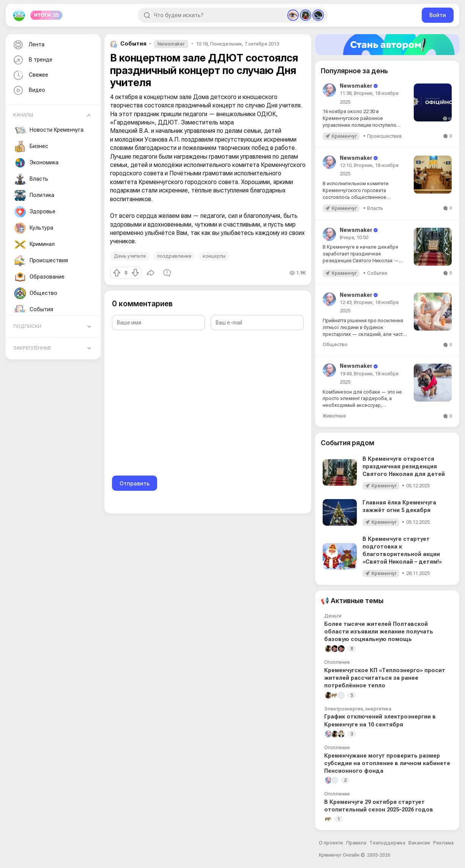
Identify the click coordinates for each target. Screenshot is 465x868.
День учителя (130, 256)
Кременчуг (344, 136)
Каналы (23, 115)
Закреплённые (32, 348)
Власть (31, 179)
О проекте (331, 843)
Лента (28, 45)
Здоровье (35, 212)
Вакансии (419, 843)
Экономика (36, 163)
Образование (39, 277)
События (34, 310)
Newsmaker (171, 44)
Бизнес (31, 147)
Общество (36, 293)
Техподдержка (387, 843)
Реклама (443, 843)
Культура (34, 228)
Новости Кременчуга (49, 130)
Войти (438, 15)
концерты (214, 256)
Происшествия (41, 261)
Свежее (30, 75)
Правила (356, 843)
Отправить (135, 483)
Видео (28, 91)
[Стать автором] (387, 45)
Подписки (27, 326)
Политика (34, 195)
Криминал (35, 244)
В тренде (32, 60)
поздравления (174, 256)
